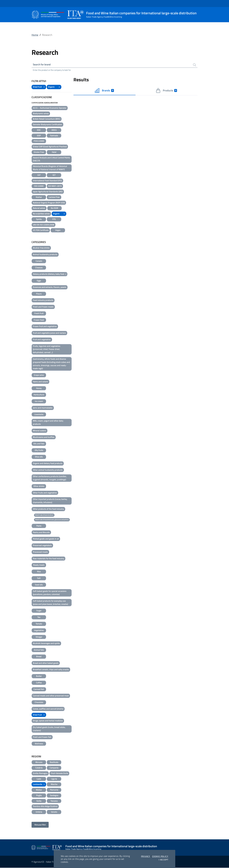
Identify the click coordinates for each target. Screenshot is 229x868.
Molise (39, 790)
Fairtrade (54, 136)
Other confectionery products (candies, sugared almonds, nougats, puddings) (50, 478)
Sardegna (54, 796)
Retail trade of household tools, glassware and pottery (52, 520)
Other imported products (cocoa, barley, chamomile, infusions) (50, 501)
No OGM (54, 208)
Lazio (39, 779)
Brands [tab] (104, 91)
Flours (39, 294)
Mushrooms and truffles (44, 437)
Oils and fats (39, 444)
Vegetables (39, 630)
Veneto (54, 812)
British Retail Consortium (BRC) (47, 119)
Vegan (58, 230)
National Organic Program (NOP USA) (49, 203)
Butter (39, 676)
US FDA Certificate (41, 230)
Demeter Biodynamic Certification (47, 125)
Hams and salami (40, 382)
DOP (39, 136)
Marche (54, 784)
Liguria (54, 779)
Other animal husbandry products (48, 470)
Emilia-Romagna (40, 773)
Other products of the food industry (48, 509)
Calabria (39, 768)
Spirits (39, 219)
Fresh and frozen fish (42, 737)
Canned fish (39, 689)
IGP (39, 175)
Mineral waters (40, 431)
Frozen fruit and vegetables (45, 327)
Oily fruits (39, 450)
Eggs (39, 281)
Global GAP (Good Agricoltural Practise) (50, 147)
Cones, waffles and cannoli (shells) (48, 709)
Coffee (39, 683)
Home (35, 35)
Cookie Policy (160, 856)
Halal (54, 152)
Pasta (39, 526)
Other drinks (39, 486)
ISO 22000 (39, 186)
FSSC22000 (39, 141)
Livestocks (39, 415)
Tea (39, 617)
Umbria (39, 812)
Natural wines (39, 208)
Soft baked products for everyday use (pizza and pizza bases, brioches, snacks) (50, 603)
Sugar (39, 611)
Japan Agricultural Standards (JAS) (48, 192)
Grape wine (39, 375)
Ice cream (39, 401)
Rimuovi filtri (40, 825)
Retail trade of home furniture (44, 515)
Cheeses (39, 268)
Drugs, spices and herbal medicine (48, 721)
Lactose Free (54, 197)
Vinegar (39, 637)
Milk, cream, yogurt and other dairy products (48, 423)
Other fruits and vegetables (45, 493)
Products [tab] (166, 91)
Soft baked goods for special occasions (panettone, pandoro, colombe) (50, 593)
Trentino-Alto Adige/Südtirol (45, 807)
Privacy (146, 856)
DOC (39, 130)
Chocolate (39, 702)
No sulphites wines (41, 214)
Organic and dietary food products (48, 464)
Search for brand (42, 65)
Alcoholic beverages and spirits (46, 644)
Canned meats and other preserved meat (51, 696)
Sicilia (39, 801)
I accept (163, 860)
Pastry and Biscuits (41, 532)
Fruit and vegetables (42, 340)
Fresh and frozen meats (43, 307)
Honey (39, 388)
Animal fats (39, 650)
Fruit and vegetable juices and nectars (49, 333)
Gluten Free (39, 152)
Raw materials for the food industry (48, 559)
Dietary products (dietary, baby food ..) (50, 274)
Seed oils (39, 585)
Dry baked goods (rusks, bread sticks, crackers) (49, 729)
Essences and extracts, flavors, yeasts (50, 287)
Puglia (39, 796)
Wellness (39, 744)
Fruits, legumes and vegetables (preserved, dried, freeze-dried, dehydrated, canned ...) (47, 349)
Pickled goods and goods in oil (46, 539)
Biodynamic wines (41, 114)
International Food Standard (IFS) (47, 181)
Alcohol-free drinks (41, 248)
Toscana (54, 801)
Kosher (39, 197)
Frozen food (39, 320)
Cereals (39, 261)
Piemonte (54, 790)
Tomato (39, 624)
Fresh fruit (39, 314)
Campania (54, 768)
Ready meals (39, 565)
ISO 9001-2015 (55, 186)
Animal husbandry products (45, 255)
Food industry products (43, 300)
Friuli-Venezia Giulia (59, 773)
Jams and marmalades (43, 408)
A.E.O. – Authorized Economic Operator (50, 108)
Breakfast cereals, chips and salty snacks (51, 670)
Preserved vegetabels (42, 546)
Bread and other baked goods (46, 663)
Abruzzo (39, 762)
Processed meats (40, 552)
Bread (39, 657)
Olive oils (39, 457)
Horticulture (39, 395)
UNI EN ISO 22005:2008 (44, 225)
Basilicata (54, 762)
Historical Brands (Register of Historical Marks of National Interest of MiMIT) (50, 168)
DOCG (54, 130)
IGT (54, 175)
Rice (39, 572)
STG (54, 219)
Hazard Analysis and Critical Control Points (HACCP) (51, 159)
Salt (39, 578)
